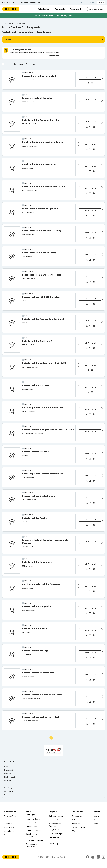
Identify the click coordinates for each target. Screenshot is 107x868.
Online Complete (32, 827)
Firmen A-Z (8, 824)
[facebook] (88, 862)
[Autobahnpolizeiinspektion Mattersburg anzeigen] (12, 477)
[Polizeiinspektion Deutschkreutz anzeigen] (12, 499)
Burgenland (9, 770)
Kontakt (97, 824)
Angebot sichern (54, 56)
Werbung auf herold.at (12, 835)
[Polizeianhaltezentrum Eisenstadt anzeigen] (12, 80)
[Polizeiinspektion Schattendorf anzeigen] (12, 676)
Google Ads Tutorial (56, 830)
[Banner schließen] (104, 16)
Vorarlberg (8, 788)
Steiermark (8, 774)
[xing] (103, 862)
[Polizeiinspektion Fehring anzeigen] (12, 654)
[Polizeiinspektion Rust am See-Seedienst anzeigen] (12, 323)
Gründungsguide (55, 844)
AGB (74, 820)
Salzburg (7, 781)
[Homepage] (11, 9)
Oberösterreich (10, 791)
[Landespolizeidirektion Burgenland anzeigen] (12, 212)
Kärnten (7, 795)
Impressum (76, 824)
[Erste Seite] (46, 738)
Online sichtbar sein (56, 816)
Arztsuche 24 (9, 831)
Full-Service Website (34, 823)
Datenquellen (77, 816)
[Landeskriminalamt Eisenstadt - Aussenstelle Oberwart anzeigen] (12, 544)
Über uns (91, 2)
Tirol (6, 784)
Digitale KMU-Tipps (56, 834)
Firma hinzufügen (10, 816)
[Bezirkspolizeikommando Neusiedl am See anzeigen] (12, 190)
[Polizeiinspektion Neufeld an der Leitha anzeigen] (12, 698)
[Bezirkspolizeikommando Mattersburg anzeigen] (12, 234)
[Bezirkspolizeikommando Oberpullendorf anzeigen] (12, 146)
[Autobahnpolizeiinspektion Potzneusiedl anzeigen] (12, 411)
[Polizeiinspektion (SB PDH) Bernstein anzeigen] (12, 301)
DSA (74, 831)
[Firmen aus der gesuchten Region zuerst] (3, 64)
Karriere (83, 2)
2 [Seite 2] (56, 738)
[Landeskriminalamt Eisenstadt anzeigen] (12, 102)
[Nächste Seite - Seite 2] (61, 738)
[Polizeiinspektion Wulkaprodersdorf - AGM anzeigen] (12, 367)
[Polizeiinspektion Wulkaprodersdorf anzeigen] (12, 720)
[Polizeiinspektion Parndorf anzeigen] (12, 455)
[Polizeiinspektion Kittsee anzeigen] (12, 632)
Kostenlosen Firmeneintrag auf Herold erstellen (21, 2)
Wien (6, 766)
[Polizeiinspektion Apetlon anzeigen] (12, 522)
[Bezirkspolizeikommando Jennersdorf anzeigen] (12, 278)
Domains (29, 850)
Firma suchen (9, 820)
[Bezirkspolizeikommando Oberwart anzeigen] (12, 168)
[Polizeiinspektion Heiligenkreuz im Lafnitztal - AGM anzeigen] (12, 433)
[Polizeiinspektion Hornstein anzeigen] (12, 389)
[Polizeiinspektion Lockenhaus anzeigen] (12, 566)
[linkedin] (98, 862)
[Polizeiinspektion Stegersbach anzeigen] (12, 610)
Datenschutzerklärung (80, 827)
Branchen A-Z (9, 827)
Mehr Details (90, 78)
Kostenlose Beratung (34, 819)
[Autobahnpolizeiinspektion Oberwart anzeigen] (12, 588)
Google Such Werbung (35, 830)
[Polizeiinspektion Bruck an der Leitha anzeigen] (12, 124)
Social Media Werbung (34, 840)
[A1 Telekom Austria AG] (53, 751)
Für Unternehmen (96, 9)
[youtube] (93, 862)
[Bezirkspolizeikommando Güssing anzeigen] (12, 256)
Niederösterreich (10, 777)
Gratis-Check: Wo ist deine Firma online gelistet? (54, 16)
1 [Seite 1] (51, 738)
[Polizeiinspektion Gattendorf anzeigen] (12, 345)
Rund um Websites (56, 820)
